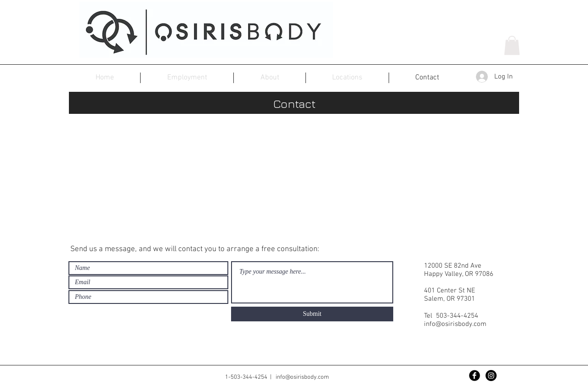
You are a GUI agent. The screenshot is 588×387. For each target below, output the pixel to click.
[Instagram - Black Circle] (491, 376)
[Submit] (312, 314)
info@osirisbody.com (455, 324)
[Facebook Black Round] (475, 376)
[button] (512, 45)
